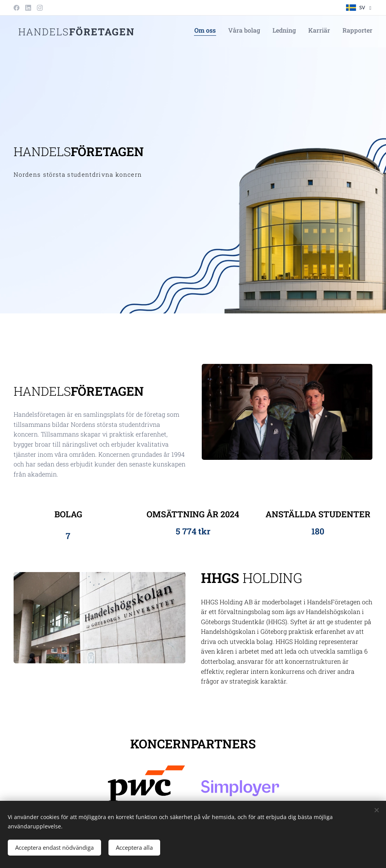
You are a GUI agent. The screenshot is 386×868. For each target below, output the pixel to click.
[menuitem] (325, 31)
